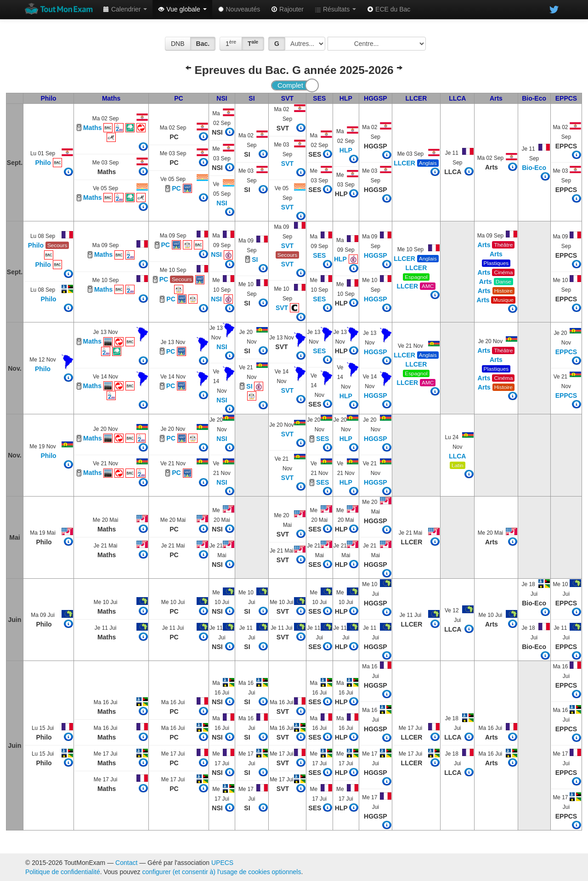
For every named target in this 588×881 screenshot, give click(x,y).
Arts (496, 98)
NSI (222, 98)
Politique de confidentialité (63, 872)
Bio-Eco (534, 98)
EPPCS (566, 98)
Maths (111, 98)
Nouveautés (239, 9)
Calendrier (125, 9)
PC (178, 98)
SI (252, 98)
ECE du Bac (389, 9)
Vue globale (182, 9)
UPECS (222, 863)
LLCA (457, 98)
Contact (126, 863)
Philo (48, 98)
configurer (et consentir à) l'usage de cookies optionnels (222, 872)
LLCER (416, 98)
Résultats (335, 9)
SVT (287, 98)
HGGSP (376, 98)
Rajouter (287, 9)
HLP (346, 98)
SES (319, 98)
